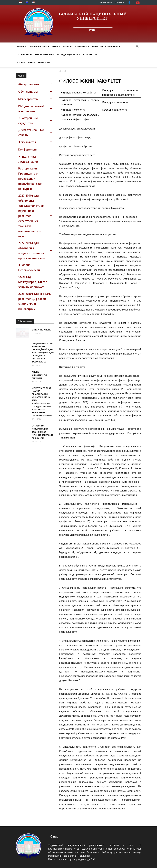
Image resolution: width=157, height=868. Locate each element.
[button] (137, 47)
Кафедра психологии (73, 110)
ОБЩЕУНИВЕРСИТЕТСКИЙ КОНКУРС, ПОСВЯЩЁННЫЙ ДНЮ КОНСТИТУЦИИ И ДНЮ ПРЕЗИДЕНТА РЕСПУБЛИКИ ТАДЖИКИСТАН (43, 353)
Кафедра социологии (115, 110)
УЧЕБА (56, 46)
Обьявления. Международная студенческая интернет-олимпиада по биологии (42, 432)
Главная (21, 46)
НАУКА (67, 46)
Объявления (106, 2)
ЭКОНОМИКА (24, 55)
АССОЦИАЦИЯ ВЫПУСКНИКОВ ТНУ (34, 63)
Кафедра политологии (115, 102)
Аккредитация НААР (69, 55)
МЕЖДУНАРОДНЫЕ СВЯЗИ (106, 46)
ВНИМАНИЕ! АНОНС (41, 330)
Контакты (120, 2)
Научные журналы (44, 55)
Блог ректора (90, 55)
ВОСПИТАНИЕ (82, 46)
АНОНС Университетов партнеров (39, 375)
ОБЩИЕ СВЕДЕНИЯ (39, 46)
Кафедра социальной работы (78, 93)
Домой (63, 71)
